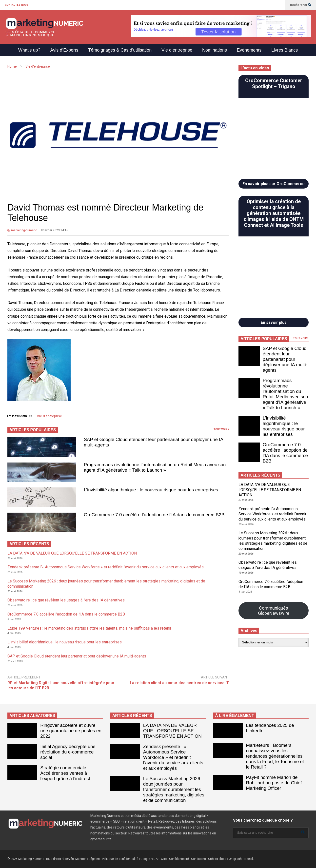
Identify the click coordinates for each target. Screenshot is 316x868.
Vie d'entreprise (49, 416)
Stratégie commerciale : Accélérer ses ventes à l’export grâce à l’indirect (65, 773)
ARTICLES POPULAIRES (33, 430)
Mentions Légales (88, 859)
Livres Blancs (285, 50)
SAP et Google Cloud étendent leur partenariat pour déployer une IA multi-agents (77, 656)
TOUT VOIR (221, 429)
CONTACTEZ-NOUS (17, 5)
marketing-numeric (22, 230)
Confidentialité (179, 859)
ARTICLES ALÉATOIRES (32, 716)
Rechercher (301, 5)
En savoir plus (274, 322)
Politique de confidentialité (120, 859)
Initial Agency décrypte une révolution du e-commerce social (68, 752)
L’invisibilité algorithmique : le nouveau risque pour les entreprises (151, 490)
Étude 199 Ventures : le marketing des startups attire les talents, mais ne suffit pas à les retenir (89, 628)
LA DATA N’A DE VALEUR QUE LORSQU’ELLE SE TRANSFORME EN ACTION (72, 553)
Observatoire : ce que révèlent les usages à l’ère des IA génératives (66, 600)
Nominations (215, 50)
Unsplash (235, 859)
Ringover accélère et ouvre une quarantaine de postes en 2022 (71, 731)
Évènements (249, 50)
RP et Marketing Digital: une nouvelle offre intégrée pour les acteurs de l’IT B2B (61, 685)
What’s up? (29, 50)
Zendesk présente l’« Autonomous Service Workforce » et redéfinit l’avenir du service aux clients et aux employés (106, 567)
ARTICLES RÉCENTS (132, 716)
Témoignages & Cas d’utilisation (120, 50)
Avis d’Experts (64, 50)
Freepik (249, 859)
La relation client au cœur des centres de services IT (179, 683)
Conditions (198, 859)
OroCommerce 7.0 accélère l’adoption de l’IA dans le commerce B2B (154, 515)
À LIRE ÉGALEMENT (234, 716)
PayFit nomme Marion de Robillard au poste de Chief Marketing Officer (274, 783)
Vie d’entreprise (177, 50)
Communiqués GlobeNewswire (274, 611)
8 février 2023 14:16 (55, 230)
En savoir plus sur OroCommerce (274, 184)
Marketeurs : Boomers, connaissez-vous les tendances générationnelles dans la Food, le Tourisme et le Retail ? (275, 756)
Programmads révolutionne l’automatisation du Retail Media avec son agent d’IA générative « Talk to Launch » (155, 467)
